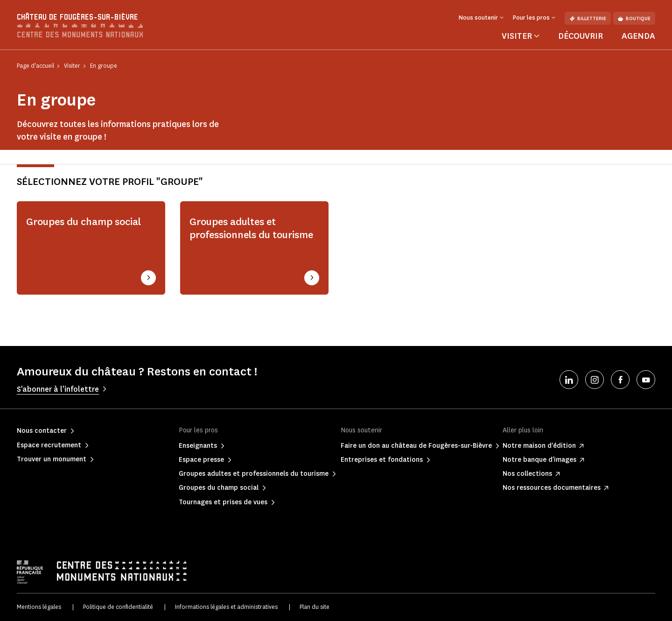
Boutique (634, 18)
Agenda (638, 36)
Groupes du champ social (84, 222)
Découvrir (581, 36)
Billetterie (588, 18)
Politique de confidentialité (118, 607)
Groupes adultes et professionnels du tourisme (251, 228)
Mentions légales (39, 607)
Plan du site (315, 607)
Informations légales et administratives (226, 607)
